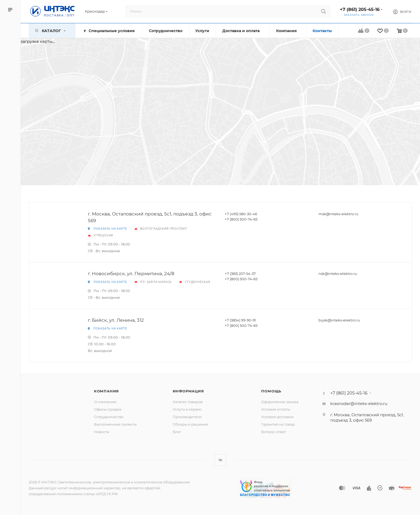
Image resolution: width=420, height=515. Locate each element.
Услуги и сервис (187, 409)
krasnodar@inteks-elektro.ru (359, 404)
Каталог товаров (188, 402)
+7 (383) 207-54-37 (240, 274)
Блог (177, 432)
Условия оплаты (276, 409)
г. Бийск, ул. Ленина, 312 (116, 320)
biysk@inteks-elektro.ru (339, 320)
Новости (102, 432)
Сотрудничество (109, 417)
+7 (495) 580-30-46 (241, 214)
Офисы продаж (108, 409)
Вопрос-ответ (273, 432)
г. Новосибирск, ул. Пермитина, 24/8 (131, 274)
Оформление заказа (280, 402)
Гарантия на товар (278, 424)
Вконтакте (220, 460)
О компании (105, 402)
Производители (187, 417)
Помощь (271, 391)
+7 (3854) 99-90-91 (240, 320)
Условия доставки (277, 417)
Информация (188, 391)
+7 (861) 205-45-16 (360, 10)
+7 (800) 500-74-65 (241, 219)
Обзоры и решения (190, 424)
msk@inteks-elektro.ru (338, 214)
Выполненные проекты (115, 424)
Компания (106, 391)
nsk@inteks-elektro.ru (338, 274)
